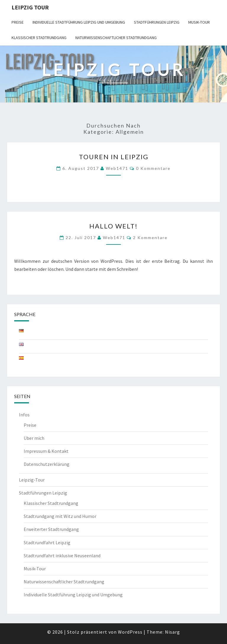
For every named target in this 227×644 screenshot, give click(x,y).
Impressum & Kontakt (46, 451)
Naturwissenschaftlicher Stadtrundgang (116, 38)
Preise (18, 22)
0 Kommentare (153, 168)
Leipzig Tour (30, 7)
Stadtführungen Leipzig (157, 22)
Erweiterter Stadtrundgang (51, 529)
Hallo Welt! (113, 226)
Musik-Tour (199, 22)
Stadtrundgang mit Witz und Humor (60, 516)
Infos (24, 415)
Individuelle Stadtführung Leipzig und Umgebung (79, 22)
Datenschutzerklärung (47, 464)
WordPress (130, 632)
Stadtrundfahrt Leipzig (47, 542)
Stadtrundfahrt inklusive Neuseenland (62, 556)
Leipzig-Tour (32, 480)
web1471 (117, 168)
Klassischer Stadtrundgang (39, 38)
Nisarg (172, 632)
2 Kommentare (150, 238)
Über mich (34, 438)
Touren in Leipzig (114, 157)
